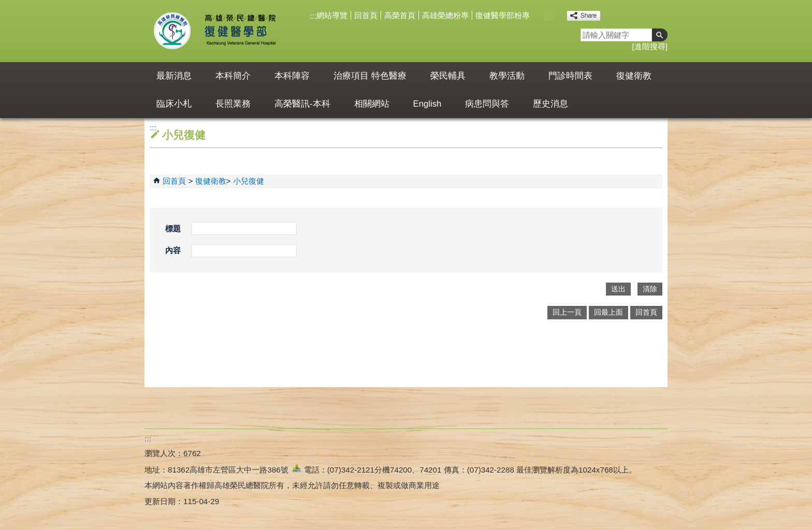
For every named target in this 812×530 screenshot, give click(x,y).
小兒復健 (249, 181)
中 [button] (549, 16)
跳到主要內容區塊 (5, 5)
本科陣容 (292, 76)
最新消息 (174, 76)
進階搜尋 (650, 46)
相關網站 (372, 104)
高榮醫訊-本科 (302, 104)
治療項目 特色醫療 (370, 76)
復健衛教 (634, 76)
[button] (660, 35)
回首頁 (366, 15)
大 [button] (560, 16)
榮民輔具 (448, 76)
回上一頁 (567, 312)
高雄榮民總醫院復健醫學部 (240, 31)
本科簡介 (233, 76)
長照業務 (233, 104)
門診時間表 (570, 76)
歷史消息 (550, 104)
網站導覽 (332, 15)
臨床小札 (174, 104)
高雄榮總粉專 (445, 15)
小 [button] (538, 16)
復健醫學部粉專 (503, 15)
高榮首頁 (400, 15)
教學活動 (507, 76)
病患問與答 (487, 104)
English (427, 104)
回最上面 (608, 312)
